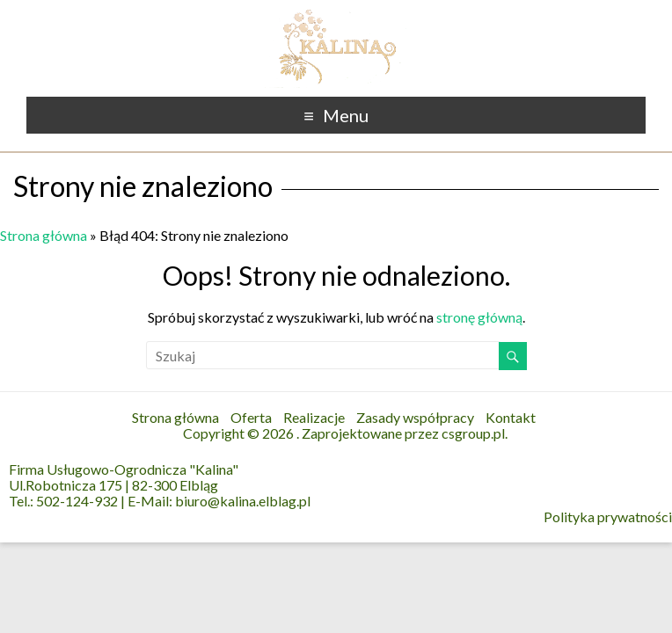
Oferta (251, 417)
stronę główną (479, 317)
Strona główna (44, 235)
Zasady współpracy (415, 417)
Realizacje (314, 417)
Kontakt (511, 417)
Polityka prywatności (608, 517)
